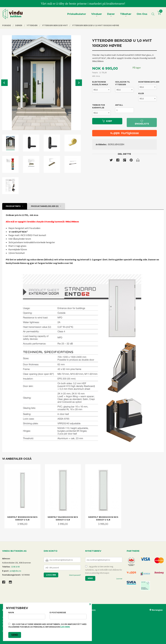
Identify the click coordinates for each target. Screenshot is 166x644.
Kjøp (107, 121)
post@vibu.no (15, 571)
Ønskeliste (142, 122)
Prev (4, 83)
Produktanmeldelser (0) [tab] (45, 206)
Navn (27, 615)
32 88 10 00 (15, 567)
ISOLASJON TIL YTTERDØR (123, 83)
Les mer (119, 579)
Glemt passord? (75, 575)
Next (79, 83)
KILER (141, 93)
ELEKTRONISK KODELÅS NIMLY (100, 83)
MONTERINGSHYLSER (148, 82)
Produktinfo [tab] (13, 206)
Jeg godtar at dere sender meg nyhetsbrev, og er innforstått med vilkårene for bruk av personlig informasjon (104, 570)
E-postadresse (68, 615)
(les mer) (65, 627)
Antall (119, 105)
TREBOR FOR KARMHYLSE (99, 106)
